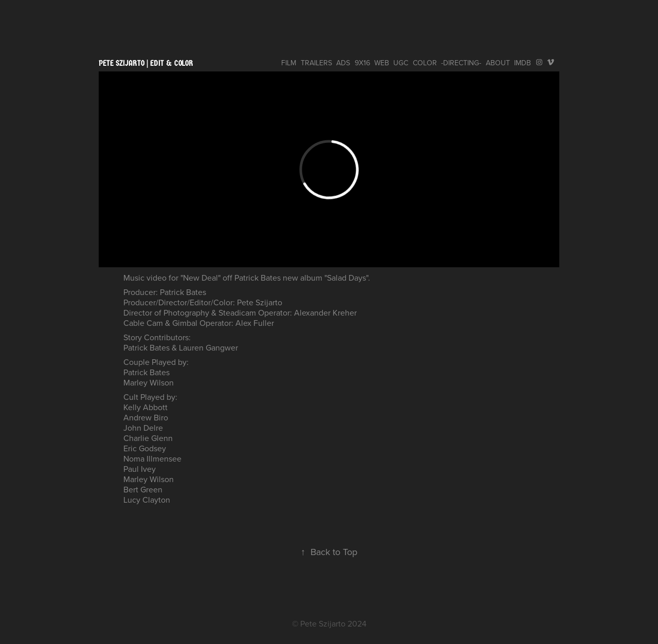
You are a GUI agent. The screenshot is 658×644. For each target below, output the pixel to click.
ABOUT (498, 63)
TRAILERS (316, 63)
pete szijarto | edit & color (146, 63)
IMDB (523, 63)
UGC (401, 63)
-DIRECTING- (461, 63)
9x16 (362, 63)
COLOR (425, 63)
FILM (289, 63)
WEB (382, 63)
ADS (343, 63)
